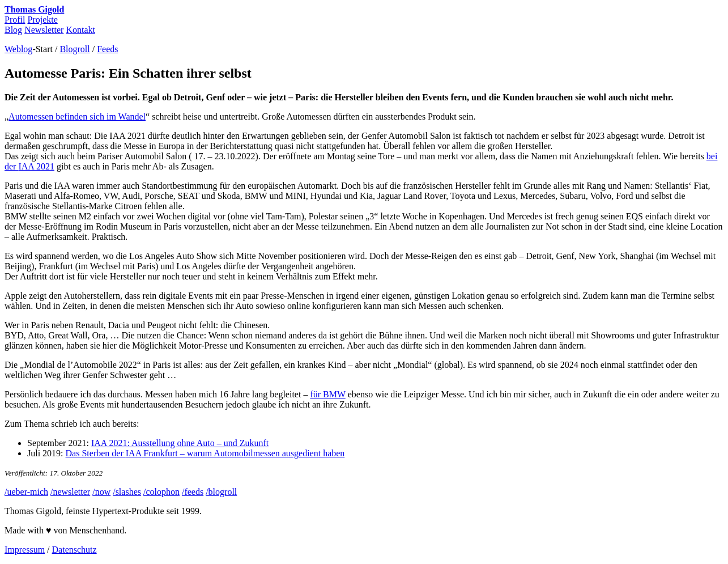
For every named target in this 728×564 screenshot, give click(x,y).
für (327, 394)
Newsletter (44, 30)
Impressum (25, 550)
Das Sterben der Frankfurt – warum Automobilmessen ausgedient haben (205, 453)
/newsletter (70, 492)
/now (101, 492)
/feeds (193, 492)
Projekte (42, 20)
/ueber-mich (26, 492)
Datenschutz (74, 550)
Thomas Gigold (34, 9)
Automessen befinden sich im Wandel (77, 116)
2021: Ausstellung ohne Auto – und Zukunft (180, 443)
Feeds (107, 49)
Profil (15, 20)
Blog (13, 30)
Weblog (18, 49)
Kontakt (80, 30)
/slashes (127, 492)
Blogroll (74, 49)
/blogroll (221, 492)
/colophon (161, 492)
